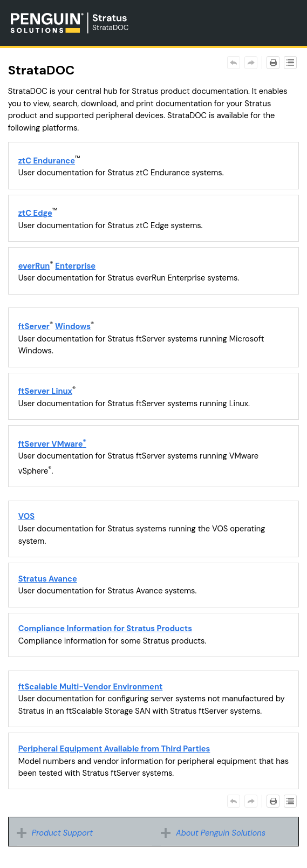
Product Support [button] (57, 833)
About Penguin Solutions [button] (216, 833)
